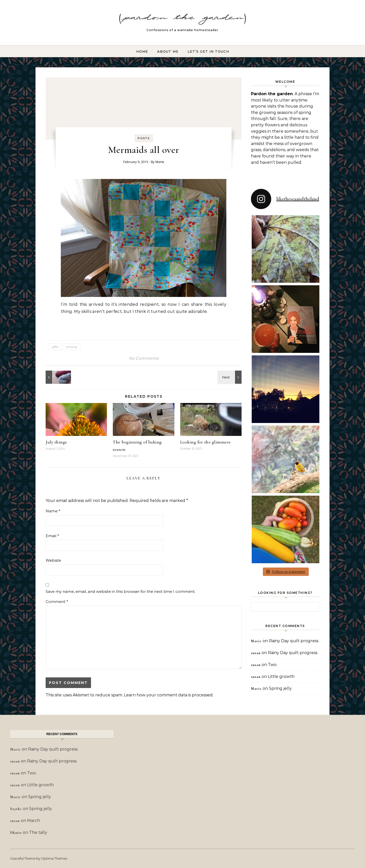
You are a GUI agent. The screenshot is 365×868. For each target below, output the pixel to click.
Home (142, 51)
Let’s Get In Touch (208, 51)
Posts (144, 138)
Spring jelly (280, 688)
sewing (72, 347)
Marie (160, 162)
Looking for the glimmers (205, 442)
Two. (273, 665)
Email (52, 536)
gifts (55, 347)
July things (56, 442)
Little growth (281, 677)
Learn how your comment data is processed (168, 695)
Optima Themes (54, 858)
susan (256, 653)
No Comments (144, 358)
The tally (38, 832)
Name (53, 511)
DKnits (16, 833)
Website (53, 560)
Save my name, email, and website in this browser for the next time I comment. (121, 591)
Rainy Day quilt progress (294, 641)
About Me (168, 51)
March (34, 821)
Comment (57, 602)
